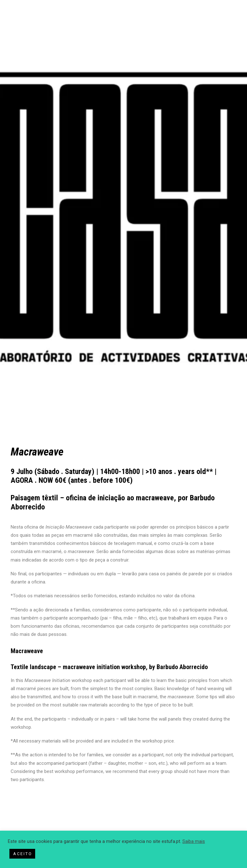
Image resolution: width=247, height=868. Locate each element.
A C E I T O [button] (22, 854)
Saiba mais (194, 841)
